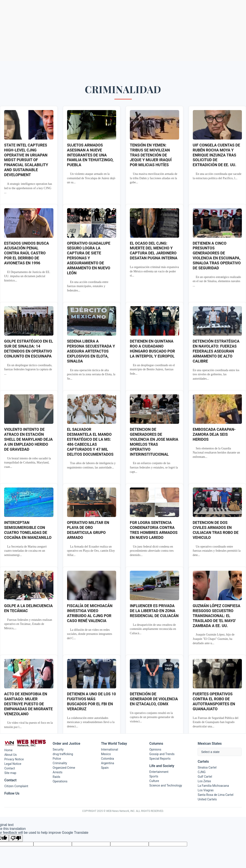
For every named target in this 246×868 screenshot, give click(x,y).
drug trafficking (63, 754)
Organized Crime (64, 768)
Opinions (155, 749)
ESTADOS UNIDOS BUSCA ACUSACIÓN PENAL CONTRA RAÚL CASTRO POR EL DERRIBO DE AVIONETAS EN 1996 (26, 253)
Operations (60, 781)
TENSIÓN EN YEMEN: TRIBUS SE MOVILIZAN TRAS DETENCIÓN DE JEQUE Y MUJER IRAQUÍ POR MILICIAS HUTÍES (151, 155)
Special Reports (160, 759)
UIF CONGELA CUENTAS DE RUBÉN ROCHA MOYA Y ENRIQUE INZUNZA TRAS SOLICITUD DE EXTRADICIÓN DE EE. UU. (216, 155)
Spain (105, 768)
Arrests (58, 772)
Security (58, 749)
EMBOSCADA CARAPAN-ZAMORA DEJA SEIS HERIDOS (214, 434)
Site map (10, 773)
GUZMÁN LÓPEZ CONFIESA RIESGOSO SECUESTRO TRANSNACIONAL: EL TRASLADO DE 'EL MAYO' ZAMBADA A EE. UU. (217, 616)
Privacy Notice (14, 759)
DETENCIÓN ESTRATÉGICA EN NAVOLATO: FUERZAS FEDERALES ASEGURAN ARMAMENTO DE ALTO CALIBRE (216, 351)
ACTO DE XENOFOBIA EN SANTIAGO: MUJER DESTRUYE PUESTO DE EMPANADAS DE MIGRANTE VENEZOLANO (28, 704)
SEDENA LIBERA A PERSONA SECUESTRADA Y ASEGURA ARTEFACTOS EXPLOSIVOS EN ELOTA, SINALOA (91, 351)
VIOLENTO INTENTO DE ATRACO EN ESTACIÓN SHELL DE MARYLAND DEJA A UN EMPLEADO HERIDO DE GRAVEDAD (28, 439)
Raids (57, 777)
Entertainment (159, 772)
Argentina (107, 763)
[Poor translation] (16, 838)
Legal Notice (13, 764)
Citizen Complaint (16, 786)
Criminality (60, 763)
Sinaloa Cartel (207, 767)
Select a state (210, 752)
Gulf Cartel (205, 777)
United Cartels (207, 799)
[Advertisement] (123, 31)
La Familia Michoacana (213, 786)
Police (57, 759)
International (109, 749)
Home (8, 750)
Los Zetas (204, 781)
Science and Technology (166, 785)
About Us (11, 755)
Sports (154, 776)
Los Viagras (206, 790)
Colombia (107, 759)
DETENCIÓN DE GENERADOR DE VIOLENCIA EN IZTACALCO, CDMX (154, 699)
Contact (10, 768)
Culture (154, 781)
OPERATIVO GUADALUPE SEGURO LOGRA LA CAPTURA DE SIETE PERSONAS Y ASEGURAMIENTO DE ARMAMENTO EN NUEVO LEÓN (89, 258)
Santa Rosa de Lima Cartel (215, 795)
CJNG (201, 772)
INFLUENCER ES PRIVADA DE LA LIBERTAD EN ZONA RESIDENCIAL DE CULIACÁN (154, 611)
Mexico (106, 754)
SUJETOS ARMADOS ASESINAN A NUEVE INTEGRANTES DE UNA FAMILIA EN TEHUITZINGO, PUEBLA (90, 155)
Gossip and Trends (162, 754)
